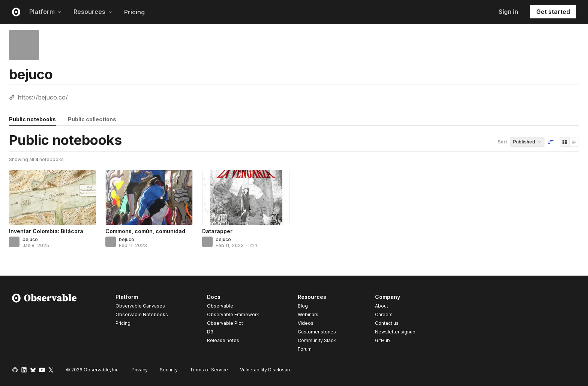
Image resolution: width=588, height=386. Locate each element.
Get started (553, 12)
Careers (384, 314)
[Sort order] (550, 142)
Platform (45, 12)
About (382, 306)
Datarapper (217, 231)
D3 (210, 332)
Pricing (134, 12)
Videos (306, 323)
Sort (502, 142)
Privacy (140, 370)
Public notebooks (32, 119)
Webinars (308, 314)
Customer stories (317, 332)
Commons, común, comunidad (145, 231)
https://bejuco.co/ (43, 97)
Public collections (92, 119)
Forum (305, 349)
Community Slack (317, 340)
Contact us (387, 323)
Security (169, 370)
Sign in (508, 12)
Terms (209, 370)
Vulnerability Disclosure (266, 370)
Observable (220, 306)
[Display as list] (574, 142)
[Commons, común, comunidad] (149, 198)
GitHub (382, 340)
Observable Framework (233, 314)
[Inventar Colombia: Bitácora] (53, 198)
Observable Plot (225, 323)
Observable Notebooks (142, 314)
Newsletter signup (395, 332)
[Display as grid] (565, 142)
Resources (93, 12)
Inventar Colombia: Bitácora (46, 231)
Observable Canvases (140, 306)
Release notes (223, 340)
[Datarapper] (246, 198)
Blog (303, 306)
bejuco (30, 239)
